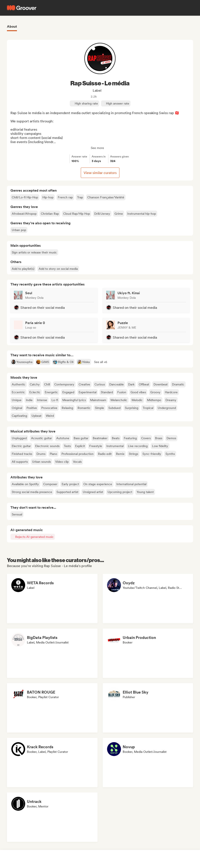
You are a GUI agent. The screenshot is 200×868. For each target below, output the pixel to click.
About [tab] (12, 26)
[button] (101, 362)
